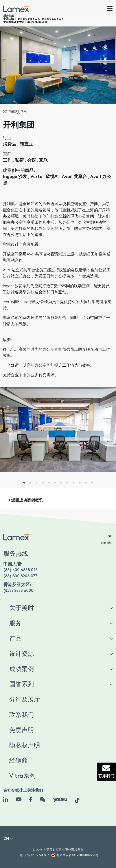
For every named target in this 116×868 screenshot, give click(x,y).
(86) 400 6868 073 (20, 570)
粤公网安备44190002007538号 (77, 855)
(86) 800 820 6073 (52, 19)
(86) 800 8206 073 (20, 576)
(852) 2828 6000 (37, 22)
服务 (15, 623)
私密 (20, 161)
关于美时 (22, 608)
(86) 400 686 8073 (28, 19)
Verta (37, 177)
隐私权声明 (25, 746)
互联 (44, 161)
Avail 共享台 (75, 177)
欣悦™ (53, 177)
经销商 (18, 761)
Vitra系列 (22, 776)
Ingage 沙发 (16, 177)
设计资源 (22, 654)
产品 (15, 639)
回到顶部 (106, 539)
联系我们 (22, 715)
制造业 (26, 144)
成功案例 (22, 669)
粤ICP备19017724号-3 (34, 855)
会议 (32, 161)
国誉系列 (22, 684)
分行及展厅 (25, 700)
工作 (8, 161)
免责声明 (22, 730)
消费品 (10, 144)
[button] (9, 432)
